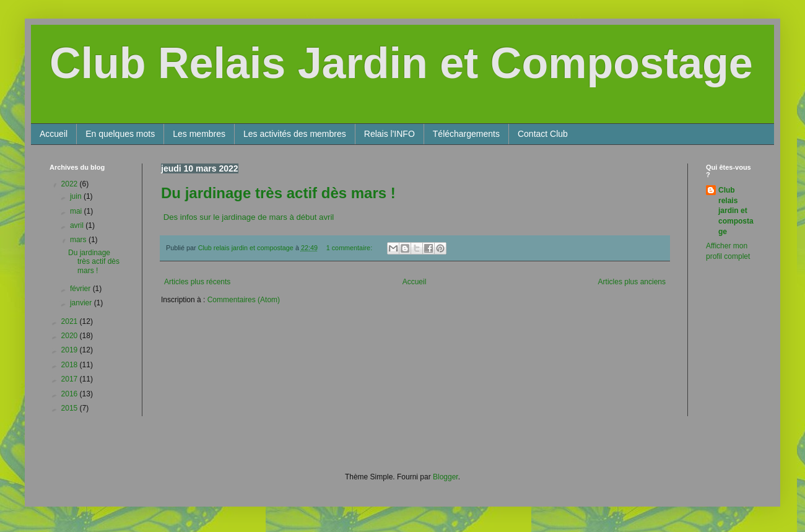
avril (78, 225)
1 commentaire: (350, 248)
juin (77, 196)
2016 (71, 394)
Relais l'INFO (389, 134)
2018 (71, 365)
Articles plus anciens (632, 282)
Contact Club (543, 134)
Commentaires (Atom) (244, 300)
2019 (71, 350)
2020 (71, 336)
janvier (82, 303)
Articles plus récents (197, 282)
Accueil (54, 134)
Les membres (199, 134)
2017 (71, 379)
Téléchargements (466, 134)
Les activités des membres (295, 134)
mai (77, 211)
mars (79, 240)
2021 (71, 321)
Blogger (446, 477)
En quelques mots (120, 134)
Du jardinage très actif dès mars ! (278, 193)
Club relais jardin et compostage (736, 211)
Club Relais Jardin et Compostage (401, 63)
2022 (71, 184)
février (81, 289)
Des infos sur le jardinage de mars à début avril (247, 217)
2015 (71, 408)
